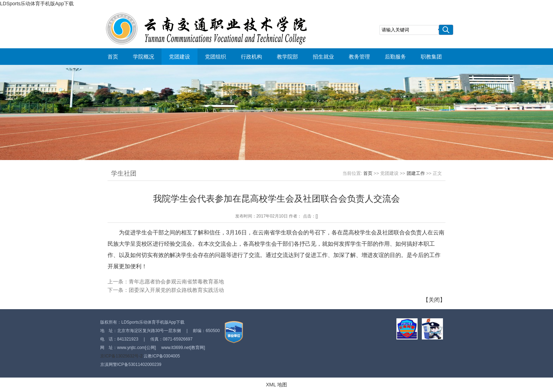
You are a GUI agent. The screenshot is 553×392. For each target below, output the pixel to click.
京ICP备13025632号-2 (121, 356)
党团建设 (180, 57)
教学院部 (287, 57)
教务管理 (359, 57)
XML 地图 (276, 385)
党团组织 (215, 57)
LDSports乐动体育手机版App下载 (37, 4)
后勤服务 (395, 57)
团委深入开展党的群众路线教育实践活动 (176, 290)
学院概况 (144, 57)
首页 (113, 57)
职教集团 (431, 57)
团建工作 (416, 173)
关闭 (434, 300)
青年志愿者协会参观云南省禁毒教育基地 (176, 281)
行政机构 (251, 57)
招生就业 (323, 57)
